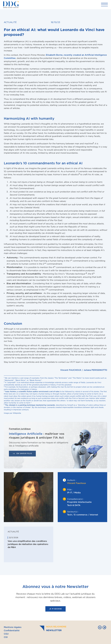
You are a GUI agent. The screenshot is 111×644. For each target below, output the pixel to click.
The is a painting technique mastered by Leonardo (30, 405)
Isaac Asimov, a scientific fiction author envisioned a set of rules (32, 392)
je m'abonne (55, 609)
